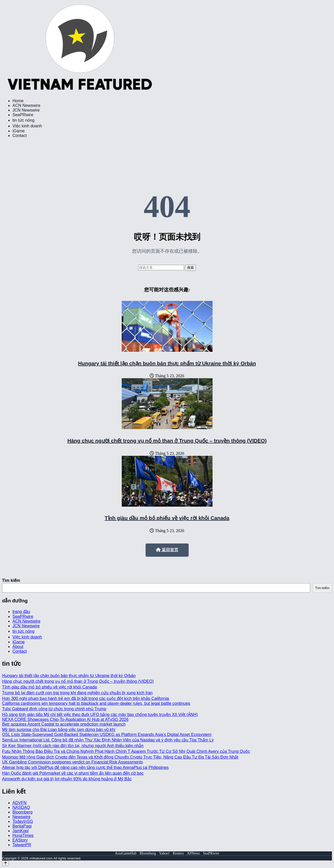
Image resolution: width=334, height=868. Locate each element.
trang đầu (21, 612)
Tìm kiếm (11, 580)
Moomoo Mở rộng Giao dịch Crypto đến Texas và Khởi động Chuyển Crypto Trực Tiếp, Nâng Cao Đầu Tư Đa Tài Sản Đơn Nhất (120, 757)
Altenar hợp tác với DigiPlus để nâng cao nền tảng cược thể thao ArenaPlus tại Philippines (85, 767)
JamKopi (21, 831)
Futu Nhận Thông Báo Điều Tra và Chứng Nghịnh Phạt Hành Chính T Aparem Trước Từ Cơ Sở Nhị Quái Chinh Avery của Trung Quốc (126, 751)
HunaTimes (23, 835)
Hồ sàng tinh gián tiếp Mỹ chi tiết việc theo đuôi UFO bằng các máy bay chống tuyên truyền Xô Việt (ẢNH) (100, 715)
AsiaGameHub (126, 853)
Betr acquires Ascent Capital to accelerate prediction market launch (64, 724)
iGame (19, 131)
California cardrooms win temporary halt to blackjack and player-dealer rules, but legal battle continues (96, 703)
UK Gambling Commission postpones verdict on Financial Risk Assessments (72, 762)
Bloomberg (22, 812)
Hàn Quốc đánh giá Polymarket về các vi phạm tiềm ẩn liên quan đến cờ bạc (73, 773)
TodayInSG (23, 821)
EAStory (20, 840)
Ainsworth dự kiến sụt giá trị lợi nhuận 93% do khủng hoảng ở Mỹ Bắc (67, 779)
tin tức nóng (23, 120)
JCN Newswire (26, 110)
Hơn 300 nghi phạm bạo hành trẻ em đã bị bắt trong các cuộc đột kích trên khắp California (86, 698)
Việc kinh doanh (27, 126)
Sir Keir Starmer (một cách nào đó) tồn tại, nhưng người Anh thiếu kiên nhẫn (73, 746)
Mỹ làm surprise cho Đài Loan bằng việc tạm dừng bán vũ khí (59, 730)
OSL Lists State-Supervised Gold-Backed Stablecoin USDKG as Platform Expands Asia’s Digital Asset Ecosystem (107, 735)
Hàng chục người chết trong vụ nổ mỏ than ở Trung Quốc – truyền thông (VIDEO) (167, 441)
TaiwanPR (22, 845)
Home (18, 101)
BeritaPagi (22, 826)
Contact (20, 136)
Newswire (21, 817)
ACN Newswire (26, 105)
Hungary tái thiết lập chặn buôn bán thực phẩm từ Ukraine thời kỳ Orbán (167, 363)
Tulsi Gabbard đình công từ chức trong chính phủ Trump (54, 709)
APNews (193, 853)
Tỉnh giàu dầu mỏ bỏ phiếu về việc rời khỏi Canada (167, 518)
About (18, 647)
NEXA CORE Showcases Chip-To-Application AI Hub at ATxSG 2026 (65, 719)
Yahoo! (164, 853)
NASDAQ (21, 807)
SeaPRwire (23, 115)
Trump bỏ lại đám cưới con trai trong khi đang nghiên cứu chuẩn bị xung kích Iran (77, 693)
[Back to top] (5, 863)
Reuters (178, 853)
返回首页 (167, 550)
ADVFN (19, 803)
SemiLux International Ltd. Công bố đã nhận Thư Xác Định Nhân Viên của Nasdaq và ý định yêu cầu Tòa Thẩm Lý (108, 740)
